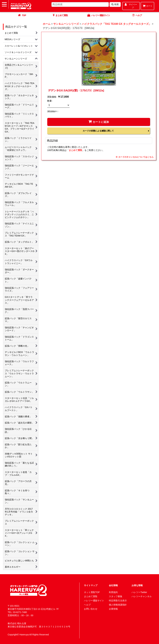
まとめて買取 (76, 150)
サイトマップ (91, 585)
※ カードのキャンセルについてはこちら (135, 157)
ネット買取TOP (92, 592)
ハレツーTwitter (139, 592)
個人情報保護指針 (118, 605)
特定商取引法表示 (118, 601)
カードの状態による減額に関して (98, 131)
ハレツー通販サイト (94, 601)
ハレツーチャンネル (142, 596)
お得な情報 (137, 585)
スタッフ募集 (116, 596)
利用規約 (113, 592)
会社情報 (113, 585)
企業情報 (113, 609)
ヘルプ (87, 605)
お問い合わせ (91, 609)
